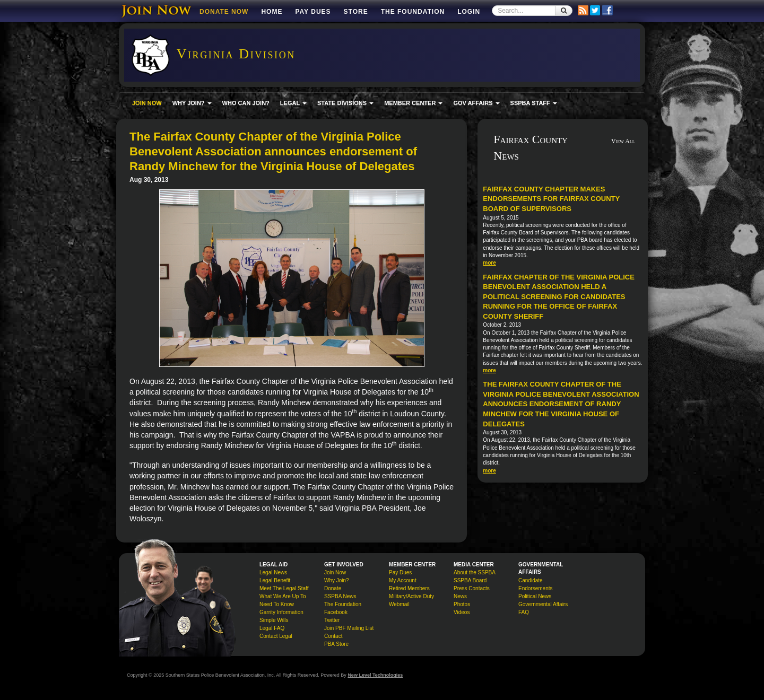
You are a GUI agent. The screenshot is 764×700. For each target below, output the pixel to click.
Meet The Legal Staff (284, 588)
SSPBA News (340, 596)
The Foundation (413, 12)
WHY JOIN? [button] (192, 103)
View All (623, 141)
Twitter (332, 620)
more (489, 263)
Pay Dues (313, 12)
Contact (333, 636)
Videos (462, 612)
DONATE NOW (224, 12)
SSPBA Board (470, 580)
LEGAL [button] (293, 103)
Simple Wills (274, 620)
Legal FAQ (272, 628)
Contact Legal (276, 636)
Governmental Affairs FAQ (543, 608)
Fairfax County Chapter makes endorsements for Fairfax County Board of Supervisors (551, 199)
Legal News (273, 572)
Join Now (335, 572)
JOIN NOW (147, 103)
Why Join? (337, 580)
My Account (403, 580)
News (460, 596)
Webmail (399, 604)
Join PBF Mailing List (349, 628)
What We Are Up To (283, 596)
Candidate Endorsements (535, 584)
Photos (462, 604)
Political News (535, 596)
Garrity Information (281, 612)
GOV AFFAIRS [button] (476, 103)
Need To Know (277, 604)
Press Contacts (472, 588)
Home (272, 12)
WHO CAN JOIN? (246, 103)
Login (469, 12)
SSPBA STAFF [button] (534, 103)
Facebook (336, 612)
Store (356, 12)
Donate (333, 588)
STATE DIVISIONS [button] (345, 103)
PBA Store (336, 644)
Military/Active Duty (411, 596)
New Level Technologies (375, 675)
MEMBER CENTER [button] (413, 103)
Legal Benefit (275, 580)
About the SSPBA (475, 572)
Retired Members (409, 588)
